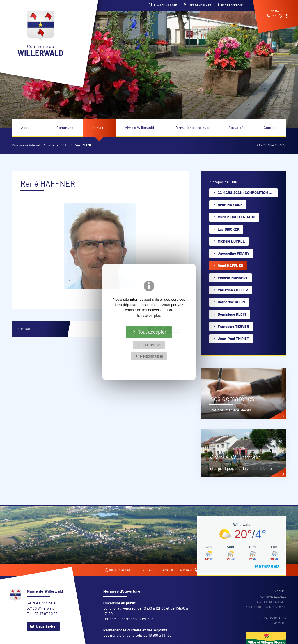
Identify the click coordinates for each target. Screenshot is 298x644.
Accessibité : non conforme (266, 607)
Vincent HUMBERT (233, 278)
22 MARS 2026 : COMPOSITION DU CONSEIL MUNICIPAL (248, 193)
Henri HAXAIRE (230, 205)
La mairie (167, 570)
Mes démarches (197, 5)
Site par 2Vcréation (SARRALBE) (272, 621)
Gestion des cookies (272, 602)
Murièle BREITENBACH (236, 217)
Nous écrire (46, 627)
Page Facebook (230, 5)
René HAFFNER (230, 266)
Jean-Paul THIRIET (233, 339)
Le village (147, 570)
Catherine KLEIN (231, 302)
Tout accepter (152, 332)
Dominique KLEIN (232, 315)
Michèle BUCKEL (231, 241)
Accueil (27, 128)
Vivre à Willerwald (139, 128)
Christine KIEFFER (233, 290)
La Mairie (99, 128)
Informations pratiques (191, 128)
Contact (270, 128)
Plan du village (163, 5)
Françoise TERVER (233, 327)
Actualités (237, 128)
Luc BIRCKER (229, 230)
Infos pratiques (119, 570)
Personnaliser (152, 356)
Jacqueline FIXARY (234, 254)
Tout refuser (152, 345)
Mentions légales (273, 597)
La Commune (62, 128)
